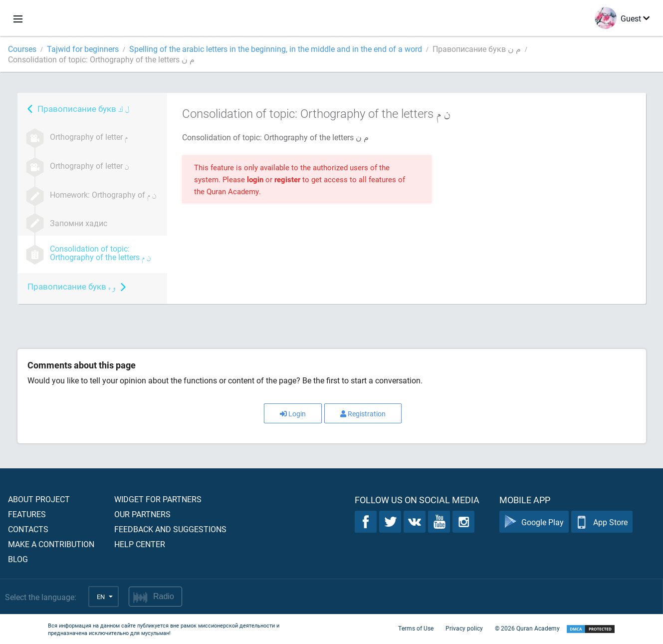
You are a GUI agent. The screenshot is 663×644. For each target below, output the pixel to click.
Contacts (28, 529)
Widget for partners (158, 499)
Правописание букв (83, 109)
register (287, 179)
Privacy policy (464, 628)
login (255, 179)
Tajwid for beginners (83, 49)
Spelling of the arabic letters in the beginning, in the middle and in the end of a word (276, 49)
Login (293, 414)
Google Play (534, 522)
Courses (22, 49)
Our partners (142, 514)
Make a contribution (51, 544)
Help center (140, 544)
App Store (602, 522)
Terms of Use (416, 628)
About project (39, 499)
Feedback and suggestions (170, 529)
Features (27, 514)
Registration (363, 414)
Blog (18, 559)
